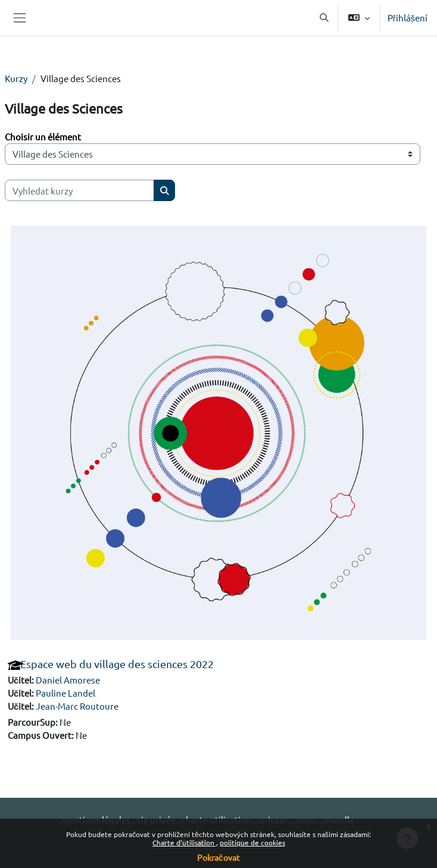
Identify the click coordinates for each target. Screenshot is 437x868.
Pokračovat (218, 857)
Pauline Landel (65, 693)
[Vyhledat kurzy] (79, 190)
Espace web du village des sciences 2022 (117, 664)
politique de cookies (252, 842)
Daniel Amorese (68, 680)
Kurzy (16, 78)
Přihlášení (408, 18)
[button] (324, 18)
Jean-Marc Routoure (77, 706)
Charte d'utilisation (184, 842)
